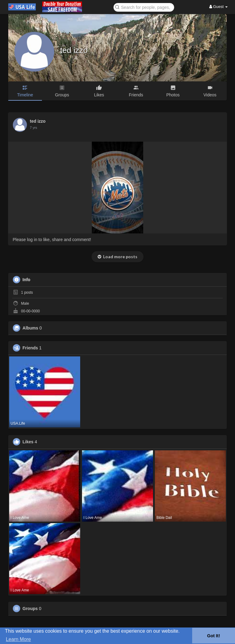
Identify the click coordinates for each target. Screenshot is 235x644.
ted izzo (74, 50)
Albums (30, 328)
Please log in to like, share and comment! (52, 240)
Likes (28, 442)
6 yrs (34, 128)
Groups (30, 609)
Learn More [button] (18, 639)
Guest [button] (219, 7)
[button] (144, 7)
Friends (30, 348)
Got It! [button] (214, 636)
